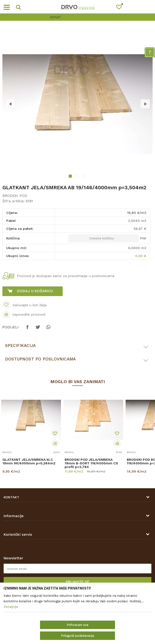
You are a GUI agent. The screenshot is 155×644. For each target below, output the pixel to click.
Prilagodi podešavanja (77, 636)
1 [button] (71, 177)
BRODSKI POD (15, 196)
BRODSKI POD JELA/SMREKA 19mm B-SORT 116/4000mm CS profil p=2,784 (91, 463)
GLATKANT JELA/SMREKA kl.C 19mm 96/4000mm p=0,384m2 (29, 461)
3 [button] (84, 177)
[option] (77, 17)
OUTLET (77, 17)
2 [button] (78, 177)
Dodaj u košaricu (35, 291)
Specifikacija (20, 346)
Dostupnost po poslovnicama (40, 359)
